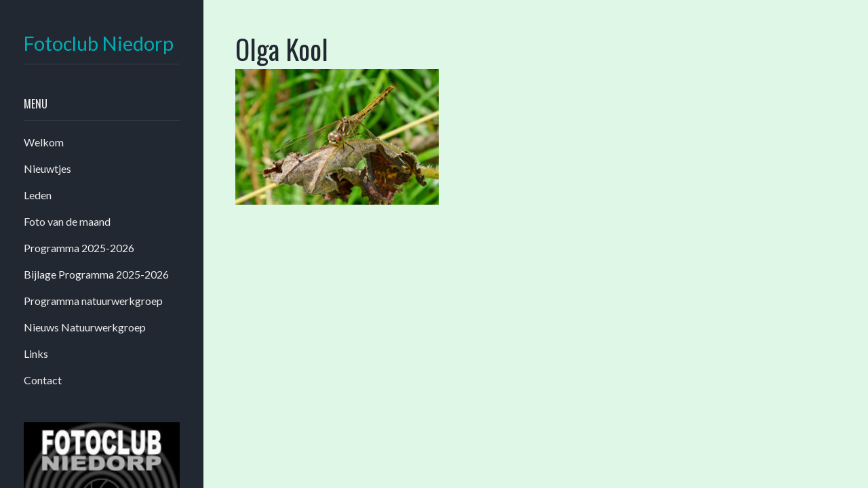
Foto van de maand (67, 221)
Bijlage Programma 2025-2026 (96, 274)
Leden (38, 195)
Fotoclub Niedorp (99, 44)
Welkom (44, 142)
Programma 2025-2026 (79, 248)
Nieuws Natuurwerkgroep (85, 327)
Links (36, 353)
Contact (43, 380)
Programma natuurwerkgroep (93, 301)
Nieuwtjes (47, 168)
